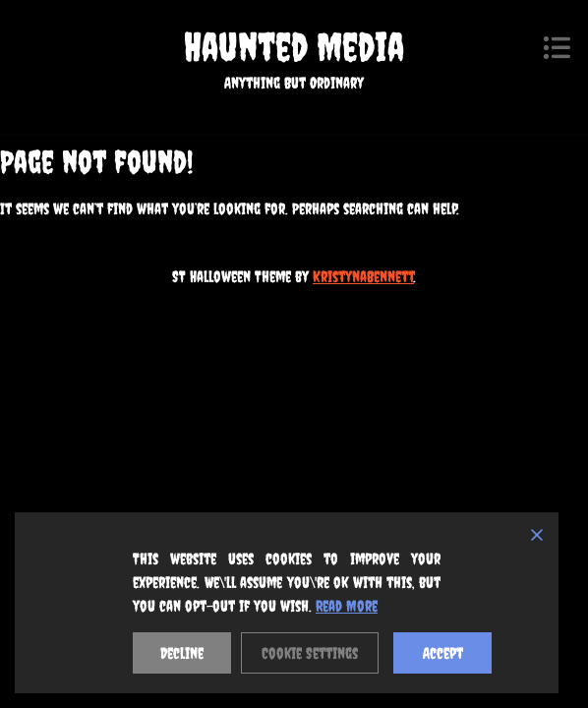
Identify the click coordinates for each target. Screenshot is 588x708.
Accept (443, 653)
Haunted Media (294, 47)
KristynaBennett (363, 276)
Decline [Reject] (182, 653)
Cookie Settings (310, 653)
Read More (347, 606)
